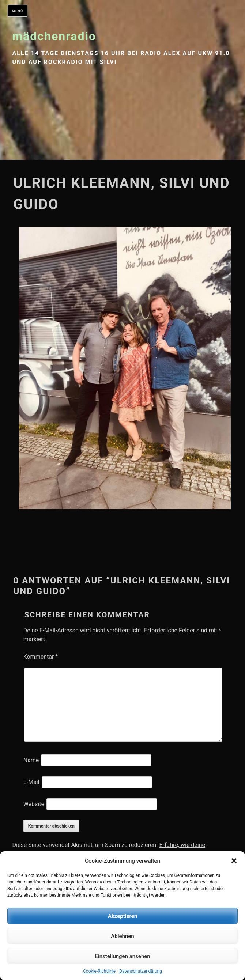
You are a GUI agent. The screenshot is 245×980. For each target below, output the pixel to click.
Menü (18, 11)
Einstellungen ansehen (122, 956)
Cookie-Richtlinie (99, 971)
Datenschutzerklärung (141, 971)
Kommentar (41, 657)
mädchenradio (54, 36)
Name (31, 760)
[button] (234, 861)
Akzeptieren (122, 916)
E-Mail (31, 782)
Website (34, 804)
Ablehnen (122, 936)
